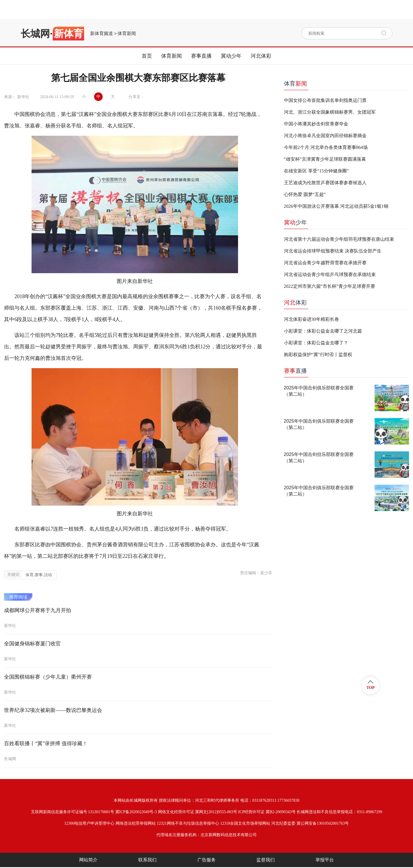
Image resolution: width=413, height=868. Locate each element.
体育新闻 (127, 34)
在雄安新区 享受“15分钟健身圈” (316, 171)
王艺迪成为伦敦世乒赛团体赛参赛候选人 (325, 183)
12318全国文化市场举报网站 (245, 823)
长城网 (35, 34)
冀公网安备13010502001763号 (323, 823)
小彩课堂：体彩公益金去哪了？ (316, 343)
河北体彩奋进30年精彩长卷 (311, 319)
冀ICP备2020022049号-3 (136, 812)
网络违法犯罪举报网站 (136, 823)
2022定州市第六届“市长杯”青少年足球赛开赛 (330, 286)
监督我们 (266, 860)
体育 (295, 84)
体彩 (295, 302)
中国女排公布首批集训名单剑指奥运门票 (325, 100)
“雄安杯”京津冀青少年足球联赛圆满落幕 (325, 159)
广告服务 (206, 860)
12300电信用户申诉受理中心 (89, 823)
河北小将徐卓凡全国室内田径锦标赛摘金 (325, 136)
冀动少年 (231, 56)
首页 (147, 56)
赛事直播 (201, 56)
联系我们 (147, 860)
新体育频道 (102, 34)
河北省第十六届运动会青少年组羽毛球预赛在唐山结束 (339, 239)
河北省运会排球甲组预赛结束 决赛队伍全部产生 (333, 251)
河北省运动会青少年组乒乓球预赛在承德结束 (330, 274)
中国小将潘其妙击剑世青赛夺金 (316, 124)
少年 (295, 222)
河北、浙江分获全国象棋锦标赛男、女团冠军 (330, 112)
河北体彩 (261, 56)
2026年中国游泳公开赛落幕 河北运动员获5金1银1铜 (336, 206)
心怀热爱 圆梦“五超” (305, 194)
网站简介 (88, 860)
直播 (295, 371)
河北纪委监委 (283, 823)
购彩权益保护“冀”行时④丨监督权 (318, 355)
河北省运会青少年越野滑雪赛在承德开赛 (325, 263)
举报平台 (325, 860)
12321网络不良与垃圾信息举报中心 (188, 823)
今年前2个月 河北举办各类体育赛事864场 (326, 147)
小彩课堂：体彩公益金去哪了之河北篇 (323, 331)
